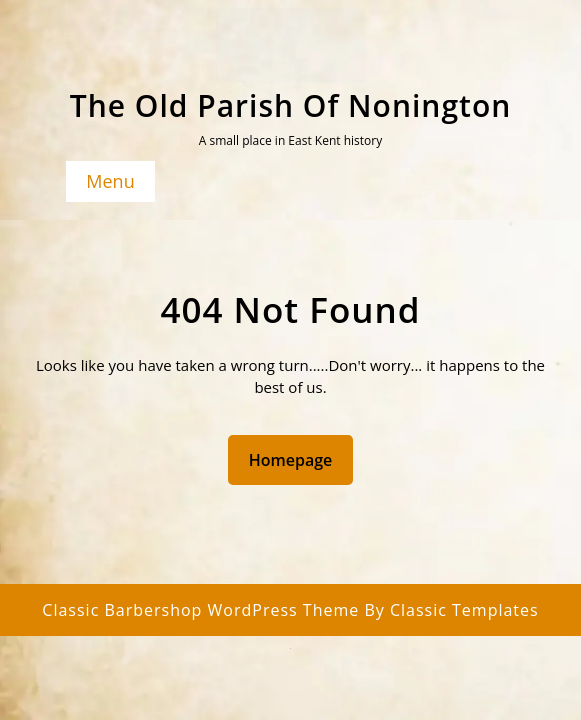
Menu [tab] (110, 181)
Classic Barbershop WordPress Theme (203, 610)
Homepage (299, 459)
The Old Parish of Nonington (291, 105)
